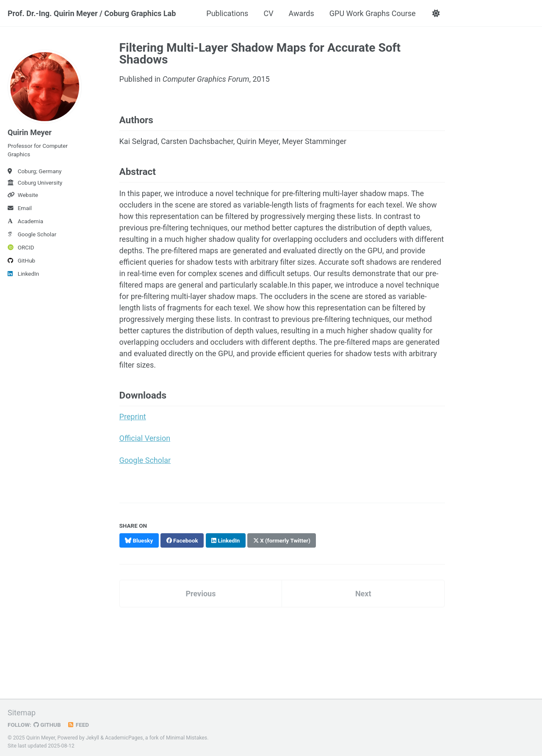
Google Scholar (32, 234)
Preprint (133, 416)
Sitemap (22, 711)
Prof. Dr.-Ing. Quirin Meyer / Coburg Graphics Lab (92, 13)
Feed (78, 723)
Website (23, 195)
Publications (227, 13)
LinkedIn (23, 274)
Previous (200, 592)
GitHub (21, 260)
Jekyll (93, 737)
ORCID (21, 247)
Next (363, 592)
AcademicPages (124, 737)
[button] (436, 14)
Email (20, 208)
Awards (301, 13)
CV (268, 13)
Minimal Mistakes (187, 737)
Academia (25, 221)
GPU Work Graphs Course (373, 13)
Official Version (145, 438)
